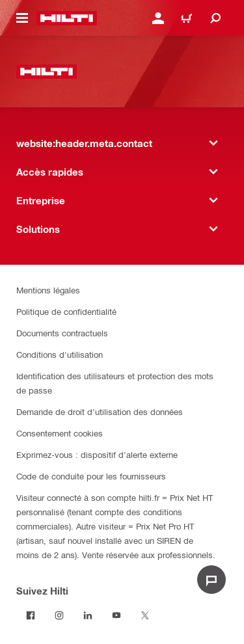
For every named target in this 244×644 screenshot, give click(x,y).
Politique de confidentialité (66, 311)
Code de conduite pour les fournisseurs (91, 476)
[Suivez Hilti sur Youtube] (116, 615)
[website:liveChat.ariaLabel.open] (211, 580)
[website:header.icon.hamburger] (22, 18)
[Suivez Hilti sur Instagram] (59, 615)
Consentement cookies (60, 433)
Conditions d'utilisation (60, 354)
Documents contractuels (62, 333)
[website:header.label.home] (67, 18)
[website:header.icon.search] (215, 18)
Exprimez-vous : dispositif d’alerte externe (97, 454)
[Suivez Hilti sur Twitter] (145, 615)
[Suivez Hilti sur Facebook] (31, 615)
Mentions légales (48, 290)
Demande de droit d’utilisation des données (100, 411)
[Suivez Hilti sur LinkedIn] (88, 615)
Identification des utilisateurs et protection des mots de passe (115, 383)
